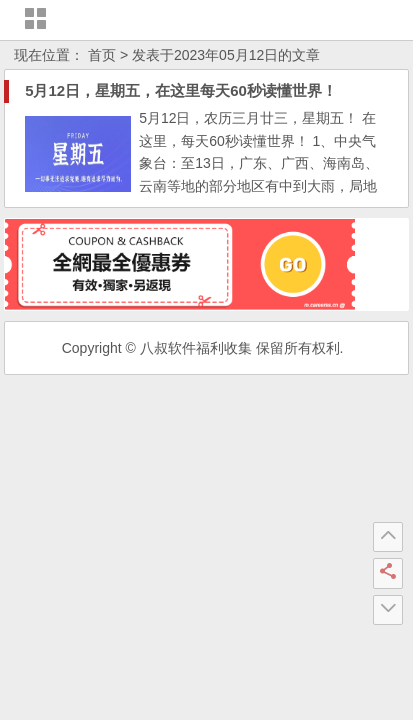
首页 (102, 55)
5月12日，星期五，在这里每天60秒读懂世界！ (181, 90)
